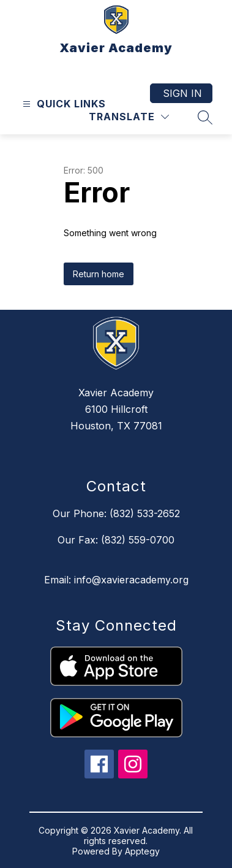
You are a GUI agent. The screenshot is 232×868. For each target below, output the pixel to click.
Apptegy (142, 851)
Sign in (182, 93)
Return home (99, 274)
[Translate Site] (129, 117)
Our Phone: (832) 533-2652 (116, 513)
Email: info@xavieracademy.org (116, 580)
